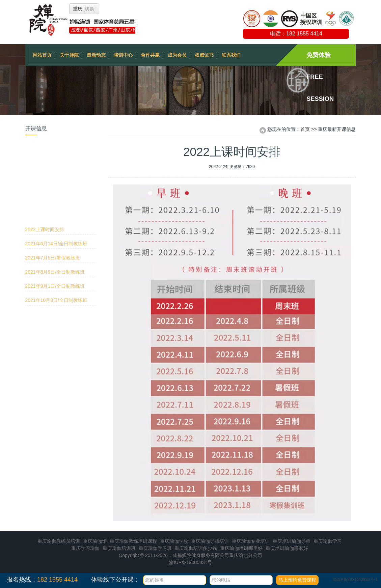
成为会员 (177, 55)
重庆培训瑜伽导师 (292, 541)
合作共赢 (150, 55)
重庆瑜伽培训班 (119, 548)
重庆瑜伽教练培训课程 (133, 541)
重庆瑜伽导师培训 (210, 541)
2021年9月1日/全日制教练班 (55, 207)
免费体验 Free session (320, 59)
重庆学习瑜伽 (85, 548)
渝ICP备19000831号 (191, 562)
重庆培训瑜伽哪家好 (287, 548)
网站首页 (42, 55)
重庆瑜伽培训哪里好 (241, 548)
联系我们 (231, 55)
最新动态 (96, 55)
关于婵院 (69, 55)
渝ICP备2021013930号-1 (355, 580)
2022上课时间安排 (45, 150)
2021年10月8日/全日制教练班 (56, 221)
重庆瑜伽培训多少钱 (196, 548)
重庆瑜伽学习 (328, 541)
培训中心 (123, 55)
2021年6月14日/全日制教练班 (56, 164)
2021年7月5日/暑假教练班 (53, 178)
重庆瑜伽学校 (174, 541)
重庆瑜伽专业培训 (251, 541)
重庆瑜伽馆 (95, 541)
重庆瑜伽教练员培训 (59, 541)
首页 (305, 129)
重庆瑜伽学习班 (155, 548)
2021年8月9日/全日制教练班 (55, 193)
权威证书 (204, 55)
